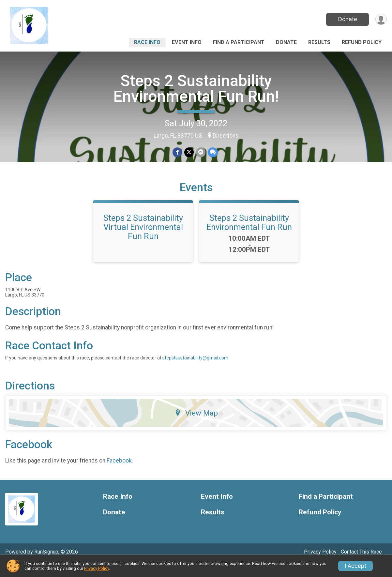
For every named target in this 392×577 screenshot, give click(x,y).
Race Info (147, 42)
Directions (226, 136)
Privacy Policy (97, 568)
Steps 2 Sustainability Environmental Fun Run (249, 236)
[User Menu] (381, 19)
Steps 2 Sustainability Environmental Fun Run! (196, 89)
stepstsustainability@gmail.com (195, 371)
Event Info (187, 42)
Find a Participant (239, 42)
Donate (347, 19)
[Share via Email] (200, 152)
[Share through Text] (212, 152)
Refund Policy (362, 42)
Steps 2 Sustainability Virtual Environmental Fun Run (143, 240)
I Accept (355, 566)
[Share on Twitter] (189, 152)
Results (319, 42)
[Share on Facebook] (178, 152)
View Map (196, 426)
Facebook (119, 474)
